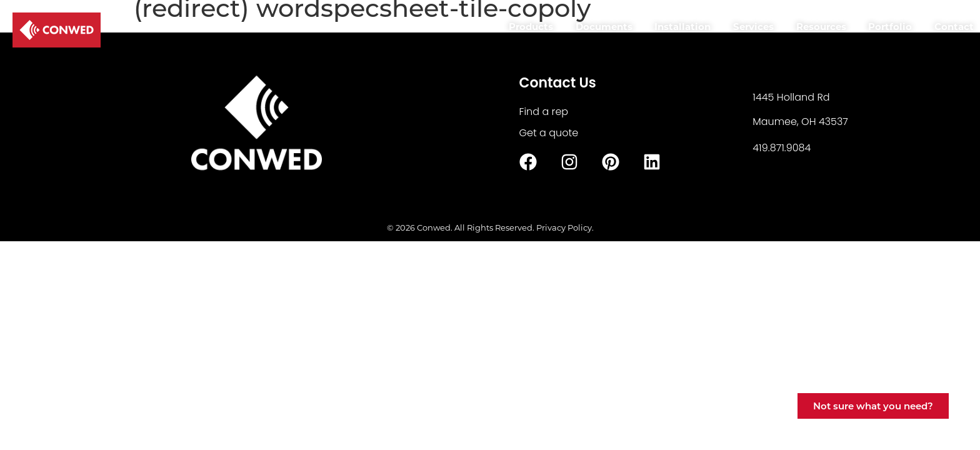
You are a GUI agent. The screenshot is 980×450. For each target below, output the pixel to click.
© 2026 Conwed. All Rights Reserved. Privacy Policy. (490, 227)
